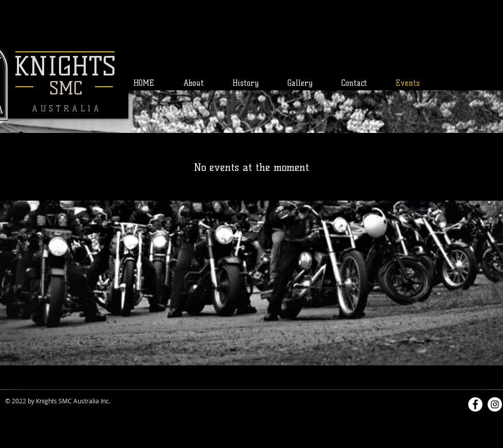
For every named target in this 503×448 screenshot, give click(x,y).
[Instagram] (495, 404)
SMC (66, 88)
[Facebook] (475, 404)
